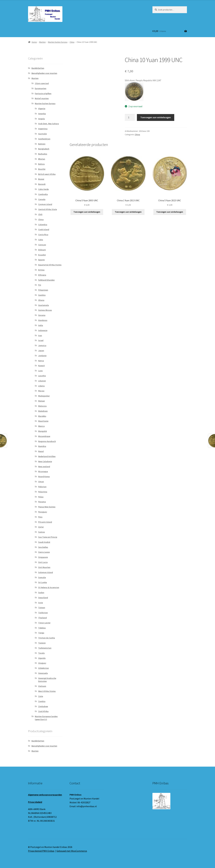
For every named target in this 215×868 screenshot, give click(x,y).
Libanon (42, 381)
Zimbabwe (43, 706)
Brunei (41, 179)
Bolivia (41, 164)
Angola (42, 119)
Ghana (41, 300)
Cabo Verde (43, 189)
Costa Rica (43, 235)
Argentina (43, 129)
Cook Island (44, 229)
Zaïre (41, 696)
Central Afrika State (48, 209)
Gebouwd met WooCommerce (72, 851)
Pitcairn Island (45, 522)
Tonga (41, 633)
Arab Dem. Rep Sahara (49, 124)
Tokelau (42, 628)
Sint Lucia (43, 562)
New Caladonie (45, 461)
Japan (41, 351)
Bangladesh (44, 149)
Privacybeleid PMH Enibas (41, 851)
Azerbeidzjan (44, 139)
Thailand (42, 618)
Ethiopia (42, 275)
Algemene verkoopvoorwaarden (45, 795)
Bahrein (42, 144)
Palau (41, 497)
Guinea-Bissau (45, 310)
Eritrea (41, 270)
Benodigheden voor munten (44, 73)
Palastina (43, 492)
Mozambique (44, 436)
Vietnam (42, 686)
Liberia (41, 386)
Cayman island (45, 204)
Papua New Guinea (47, 507)
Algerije (42, 109)
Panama (42, 502)
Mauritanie (43, 421)
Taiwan (42, 608)
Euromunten (41, 88)
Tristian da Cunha (47, 638)
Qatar (41, 527)
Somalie (42, 577)
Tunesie (42, 643)
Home (34, 42)
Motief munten (42, 98)
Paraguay (43, 512)
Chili (40, 214)
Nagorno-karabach (47, 441)
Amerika (42, 114)
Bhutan (42, 159)
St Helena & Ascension (49, 587)
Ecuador (42, 255)
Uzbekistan (44, 668)
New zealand (44, 467)
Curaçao (42, 245)
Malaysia (42, 406)
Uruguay (42, 663)
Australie (42, 134)
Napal (41, 451)
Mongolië (43, 431)
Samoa (42, 532)
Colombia (43, 225)
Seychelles (43, 547)
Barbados (43, 154)
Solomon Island (46, 572)
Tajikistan (43, 613)
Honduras (43, 320)
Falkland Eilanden (46, 280)
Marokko (42, 416)
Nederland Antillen (47, 456)
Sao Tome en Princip (48, 537)
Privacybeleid (35, 802)
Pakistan (42, 487)
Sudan (41, 592)
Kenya (41, 361)
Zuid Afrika (43, 711)
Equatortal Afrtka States (50, 265)
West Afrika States (47, 691)
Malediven (43, 411)
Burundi (42, 184)
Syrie (41, 603)
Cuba (41, 240)
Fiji (40, 285)
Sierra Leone (44, 552)
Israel (41, 340)
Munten (42, 42)
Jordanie (42, 356)
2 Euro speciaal (42, 83)
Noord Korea (44, 476)
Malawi (42, 401)
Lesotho (42, 376)
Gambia (42, 295)
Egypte (41, 260)
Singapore (43, 557)
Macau (41, 391)
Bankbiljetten (38, 68)
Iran (40, 335)
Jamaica (42, 345)
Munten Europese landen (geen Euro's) (46, 718)
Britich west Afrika (47, 174)
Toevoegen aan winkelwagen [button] (87, 212)
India (41, 325)
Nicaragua (43, 471)
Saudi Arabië (44, 542)
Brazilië (42, 169)
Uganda (42, 658)
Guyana (42, 315)
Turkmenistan (45, 648)
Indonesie (43, 330)
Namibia (42, 446)
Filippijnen (43, 290)
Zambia (42, 701)
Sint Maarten (44, 567)
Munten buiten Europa (58, 42)
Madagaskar (44, 396)
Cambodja (43, 194)
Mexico (41, 426)
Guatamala (44, 305)
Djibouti (42, 250)
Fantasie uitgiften (43, 93)
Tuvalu (41, 653)
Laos (40, 371)
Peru (40, 517)
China (72, 42)
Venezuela (43, 673)
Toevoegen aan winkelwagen (156, 117)
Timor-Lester (44, 623)
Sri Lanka (43, 582)
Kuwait (42, 366)
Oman (41, 482)
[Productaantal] (130, 117)
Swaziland (43, 598)
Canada (42, 199)
